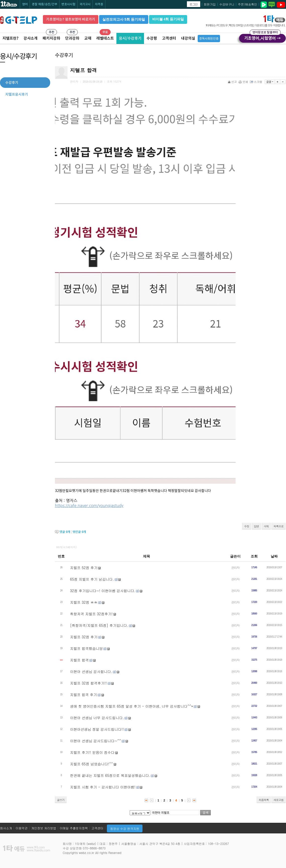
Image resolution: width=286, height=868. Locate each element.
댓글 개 (65, 532)
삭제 (266, 526)
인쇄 (244, 82)
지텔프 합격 (79, 660)
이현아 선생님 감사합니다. (91, 671)
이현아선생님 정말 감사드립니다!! (97, 729)
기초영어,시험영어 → (262, 37)
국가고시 (85, 4)
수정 (247, 526)
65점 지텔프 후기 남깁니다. (92, 579)
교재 (88, 38)
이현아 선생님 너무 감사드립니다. (97, 718)
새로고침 (278, 800)
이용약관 (22, 828)
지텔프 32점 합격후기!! (88, 683)
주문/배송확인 (247, 4)
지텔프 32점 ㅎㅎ (84, 602)
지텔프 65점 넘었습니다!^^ (91, 764)
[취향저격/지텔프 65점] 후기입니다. (99, 625)
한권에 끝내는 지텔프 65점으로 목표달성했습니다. (110, 775)
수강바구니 (227, 4)
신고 (233, 82)
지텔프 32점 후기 (84, 637)
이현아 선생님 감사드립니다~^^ (96, 741)
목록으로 (278, 526)
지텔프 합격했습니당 (86, 648)
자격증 (99, 4)
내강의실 (188, 38)
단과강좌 (72, 38)
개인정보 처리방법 (44, 828)
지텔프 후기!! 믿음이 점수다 (92, 752)
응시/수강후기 (130, 38)
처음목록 (264, 800)
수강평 (152, 38)
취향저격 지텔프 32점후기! (91, 614)
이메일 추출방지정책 (74, 828)
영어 (25, 4)
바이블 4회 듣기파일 (168, 19)
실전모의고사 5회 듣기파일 (124, 19)
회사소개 (6, 828)
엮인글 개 (79, 532)
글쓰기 (61, 800)
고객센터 (169, 38)
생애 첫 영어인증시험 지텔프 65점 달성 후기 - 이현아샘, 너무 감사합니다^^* (131, 706)
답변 (256, 526)
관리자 (235, 567)
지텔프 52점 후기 (84, 568)
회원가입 (210, 4)
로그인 (194, 4)
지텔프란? (11, 38)
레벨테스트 (105, 38)
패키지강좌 (51, 38)
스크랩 (256, 82)
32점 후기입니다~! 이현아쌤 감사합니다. (103, 591)
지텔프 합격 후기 (83, 695)
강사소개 (31, 38)
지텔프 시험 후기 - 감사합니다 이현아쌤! (103, 787)
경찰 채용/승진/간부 (45, 4)
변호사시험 (68, 4)
